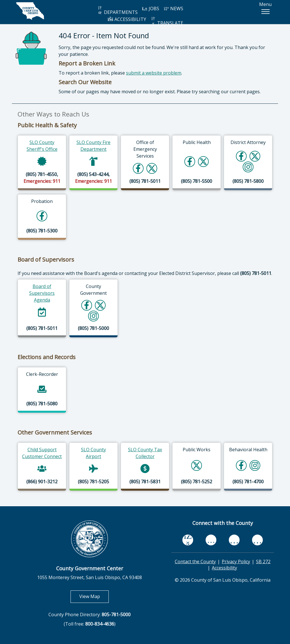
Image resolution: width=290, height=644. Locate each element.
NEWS (173, 9)
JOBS (151, 9)
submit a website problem (154, 73)
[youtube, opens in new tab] (211, 540)
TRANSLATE (167, 21)
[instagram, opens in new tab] (257, 540)
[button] (265, 12)
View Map (94, 596)
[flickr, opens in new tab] (234, 540)
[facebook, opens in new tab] (188, 540)
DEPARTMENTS (117, 10)
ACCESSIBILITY (127, 19)
